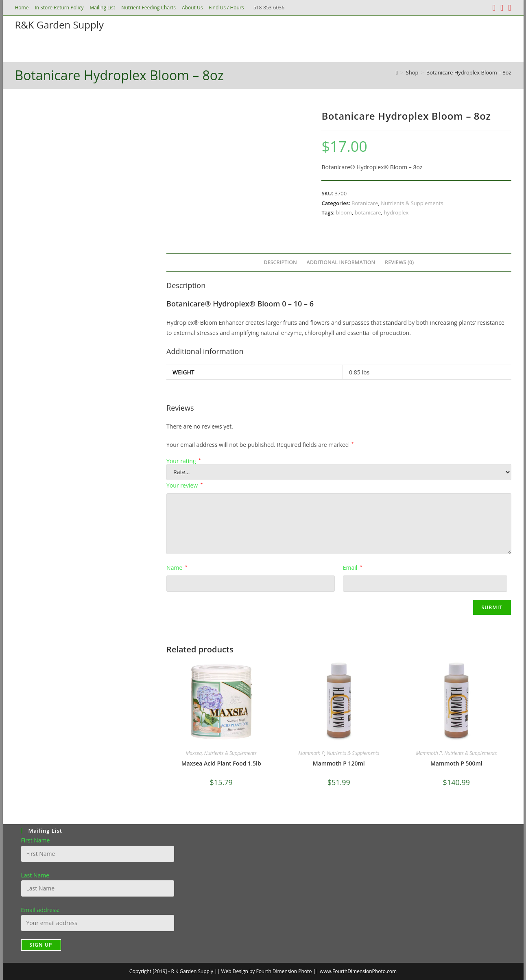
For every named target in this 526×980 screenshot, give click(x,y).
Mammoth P (311, 753)
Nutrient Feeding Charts (148, 8)
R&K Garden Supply (59, 25)
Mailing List (103, 8)
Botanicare (365, 203)
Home (22, 8)
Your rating (184, 461)
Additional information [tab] (341, 262)
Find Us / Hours (226, 8)
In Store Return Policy (59, 8)
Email (353, 568)
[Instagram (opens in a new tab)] (502, 8)
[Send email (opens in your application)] (508, 8)
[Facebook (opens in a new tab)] (494, 8)
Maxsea (194, 753)
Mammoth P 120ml (339, 763)
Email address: (40, 910)
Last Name (35, 875)
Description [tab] (280, 262)
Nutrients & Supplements (412, 203)
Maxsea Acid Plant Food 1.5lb (221, 763)
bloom (344, 212)
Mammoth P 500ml (456, 763)
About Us (192, 8)
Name (177, 568)
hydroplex (396, 212)
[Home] (397, 72)
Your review (184, 485)
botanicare (368, 212)
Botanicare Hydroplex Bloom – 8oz (469, 72)
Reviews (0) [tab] (399, 262)
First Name (36, 840)
